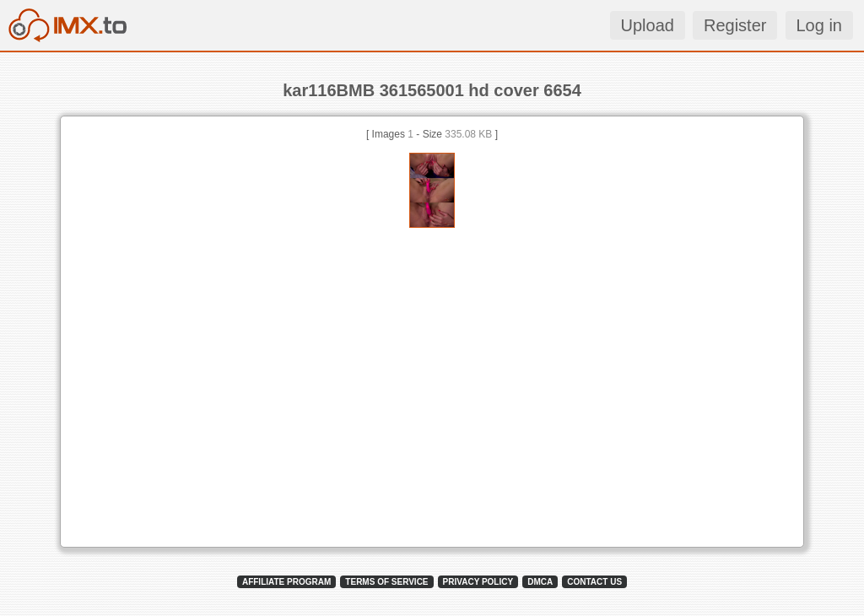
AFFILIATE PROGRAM (286, 582)
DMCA (540, 582)
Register (735, 25)
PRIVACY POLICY (478, 582)
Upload (648, 25)
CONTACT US (594, 582)
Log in (820, 25)
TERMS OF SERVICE (386, 582)
